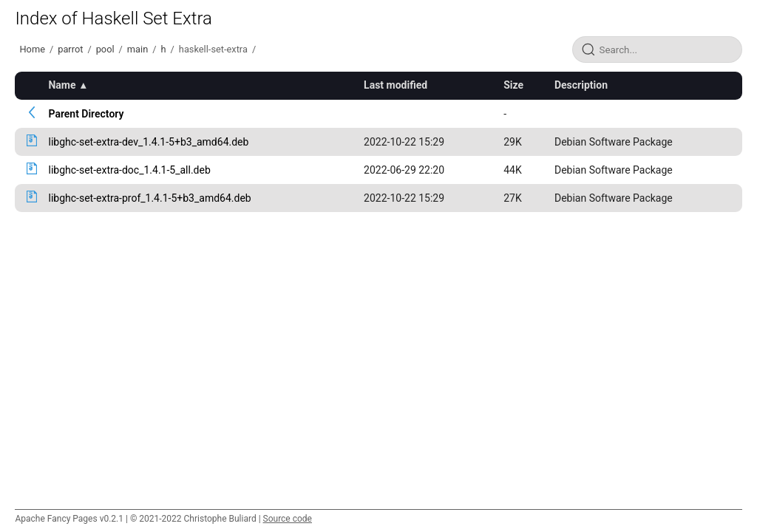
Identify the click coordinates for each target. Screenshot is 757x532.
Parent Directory (86, 114)
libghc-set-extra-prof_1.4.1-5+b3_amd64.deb (149, 198)
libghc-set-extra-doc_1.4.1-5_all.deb (129, 170)
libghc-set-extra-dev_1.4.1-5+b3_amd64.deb (148, 142)
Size (513, 85)
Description (581, 85)
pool (105, 49)
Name (62, 85)
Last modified (396, 85)
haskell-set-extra (213, 49)
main (138, 49)
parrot (70, 49)
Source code (288, 519)
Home (32, 49)
